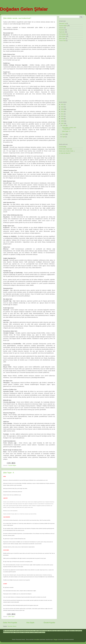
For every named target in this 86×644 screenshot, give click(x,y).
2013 (63, 112)
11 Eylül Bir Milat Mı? (65, 153)
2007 (63, 123)
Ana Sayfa (30, 623)
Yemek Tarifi (62, 41)
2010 (63, 116)
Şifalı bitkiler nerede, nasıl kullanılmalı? (17, 18)
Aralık (64, 125)
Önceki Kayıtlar (49, 623)
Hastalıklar (62, 30)
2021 (63, 104)
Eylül (64, 137)
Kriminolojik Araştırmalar (66, 149)
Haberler (61, 28)
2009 (63, 119)
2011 (63, 114)
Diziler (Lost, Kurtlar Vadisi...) (67, 151)
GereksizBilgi (63, 147)
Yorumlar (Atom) (12, 626)
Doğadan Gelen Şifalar (24, 9)
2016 (63, 109)
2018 (63, 107)
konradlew (37, 639)
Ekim (64, 134)
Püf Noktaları (63, 34)
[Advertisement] (66, 71)
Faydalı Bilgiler (12, 465)
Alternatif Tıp (63, 23)
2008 (63, 121)
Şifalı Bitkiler (62, 36)
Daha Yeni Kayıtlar (10, 623)
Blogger (56, 639)
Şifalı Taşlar (11, 617)
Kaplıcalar (62, 32)
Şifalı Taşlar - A (9, 473)
